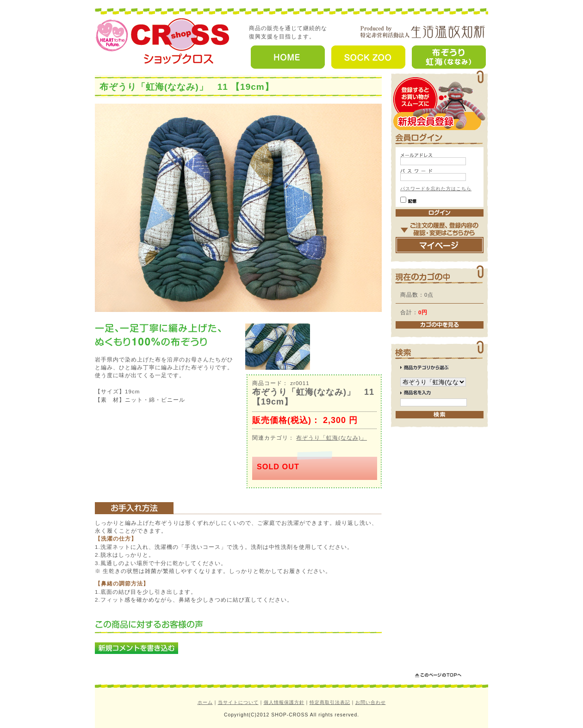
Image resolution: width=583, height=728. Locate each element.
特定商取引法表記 (330, 702)
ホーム (205, 702)
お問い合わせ (371, 702)
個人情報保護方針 (284, 702)
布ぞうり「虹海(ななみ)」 (332, 438)
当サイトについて (238, 702)
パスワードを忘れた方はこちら (436, 189)
